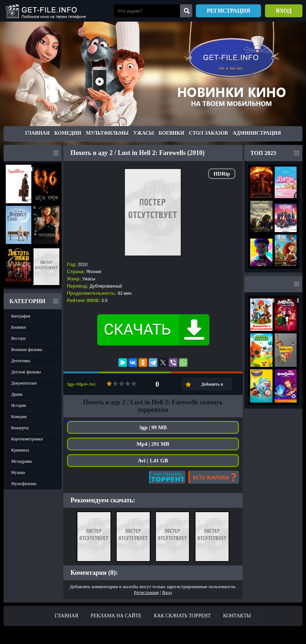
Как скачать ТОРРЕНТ (182, 616)
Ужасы (143, 133)
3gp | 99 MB (153, 427)
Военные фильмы (27, 350)
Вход (284, 11)
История (19, 405)
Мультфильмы (107, 133)
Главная (37, 133)
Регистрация (228, 11)
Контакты (237, 616)
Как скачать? (167, 477)
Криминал (20, 450)
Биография (21, 316)
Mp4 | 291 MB (153, 444)
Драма (17, 394)
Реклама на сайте (116, 616)
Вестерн (18, 338)
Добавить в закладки (212, 386)
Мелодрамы (22, 461)
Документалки (24, 383)
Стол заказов (208, 133)
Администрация (257, 133)
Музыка (18, 472)
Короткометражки (27, 439)
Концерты (20, 428)
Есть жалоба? (214, 477)
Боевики (172, 133)
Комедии (68, 133)
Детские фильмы (26, 372)
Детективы (21, 361)
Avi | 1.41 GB (153, 461)
